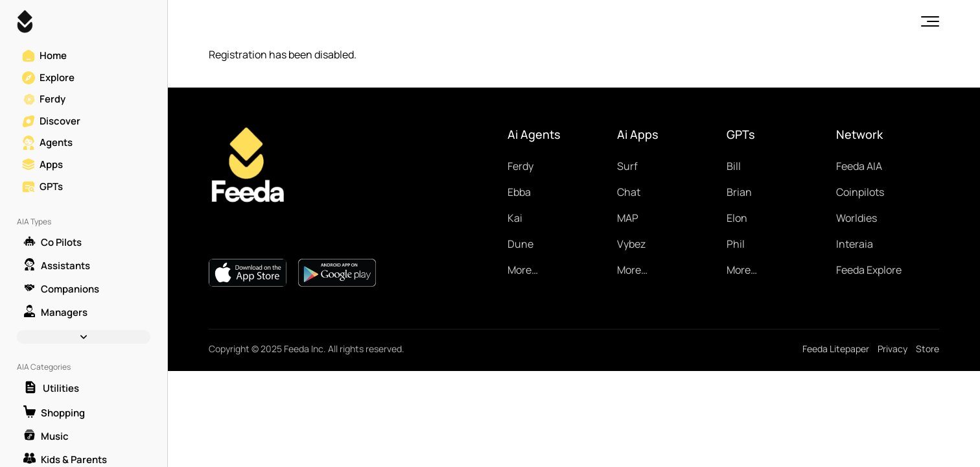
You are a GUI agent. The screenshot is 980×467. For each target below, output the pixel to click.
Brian (739, 192)
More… (523, 270)
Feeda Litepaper (836, 349)
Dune (520, 244)
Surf (627, 166)
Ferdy (520, 166)
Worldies (857, 218)
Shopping (54, 413)
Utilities (51, 388)
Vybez (631, 244)
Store (927, 349)
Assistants (57, 265)
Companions (61, 289)
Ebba (519, 192)
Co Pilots (52, 242)
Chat (629, 192)
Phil (736, 244)
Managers (55, 312)
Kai (515, 218)
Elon (737, 218)
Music (46, 436)
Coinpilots (860, 192)
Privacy (892, 349)
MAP (628, 218)
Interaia (855, 244)
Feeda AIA (859, 166)
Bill (734, 166)
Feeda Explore (869, 270)
